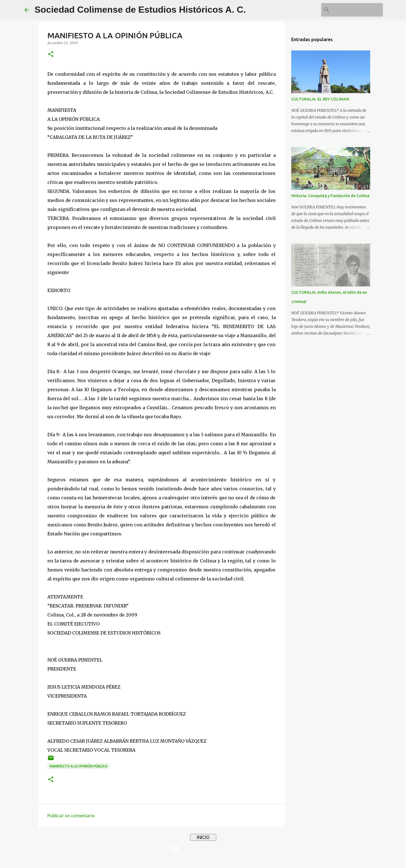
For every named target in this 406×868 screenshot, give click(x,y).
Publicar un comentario (71, 816)
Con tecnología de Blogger (203, 849)
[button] (51, 54)
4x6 (220, 860)
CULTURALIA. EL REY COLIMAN (320, 99)
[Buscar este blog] (353, 10)
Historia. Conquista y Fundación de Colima (330, 196)
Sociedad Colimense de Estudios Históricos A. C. (140, 10)
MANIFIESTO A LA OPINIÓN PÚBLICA (78, 766)
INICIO (203, 837)
